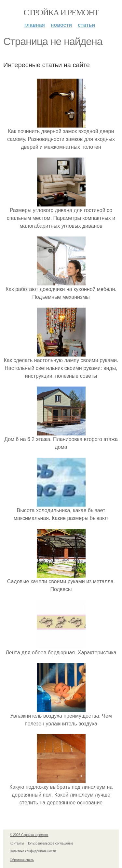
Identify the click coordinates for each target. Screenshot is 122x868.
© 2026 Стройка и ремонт (29, 835)
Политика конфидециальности (33, 851)
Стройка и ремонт (61, 13)
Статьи (86, 25)
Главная (35, 25)
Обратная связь (22, 860)
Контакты (17, 843)
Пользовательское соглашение (50, 843)
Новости (61, 25)
